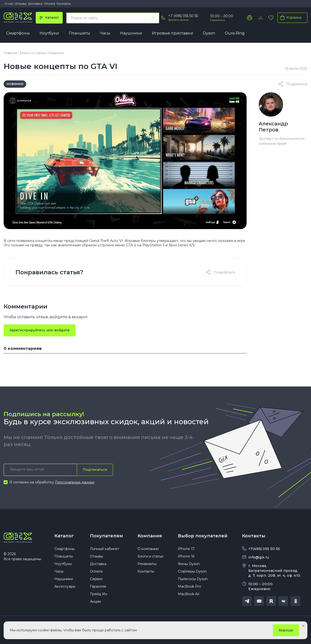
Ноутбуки (49, 33)
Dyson (209, 33)
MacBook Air (189, 594)
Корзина (290, 17)
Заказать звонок (178, 20)
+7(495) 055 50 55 (264, 549)
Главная (10, 53)
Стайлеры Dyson (192, 571)
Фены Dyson (189, 564)
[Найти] (153, 18)
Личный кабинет (105, 549)
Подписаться (95, 470)
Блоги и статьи (33, 53)
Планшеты (79, 33)
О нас (9, 4)
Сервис (96, 579)
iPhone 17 (186, 549)
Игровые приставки (173, 33)
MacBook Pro (190, 586)
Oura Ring (235, 33)
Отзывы (21, 4)
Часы (105, 33)
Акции (95, 601)
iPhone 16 (186, 556)
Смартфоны (18, 33)
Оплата (50, 4)
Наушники (131, 33)
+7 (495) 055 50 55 (183, 16)
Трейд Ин (99, 594)
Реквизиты (147, 564)
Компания (150, 536)
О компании (148, 549)
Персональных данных (75, 482)
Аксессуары (65, 586)
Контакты (64, 4)
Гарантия (98, 586)
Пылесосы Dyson (193, 579)
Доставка (35, 4)
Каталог (64, 536)
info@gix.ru (259, 557)
